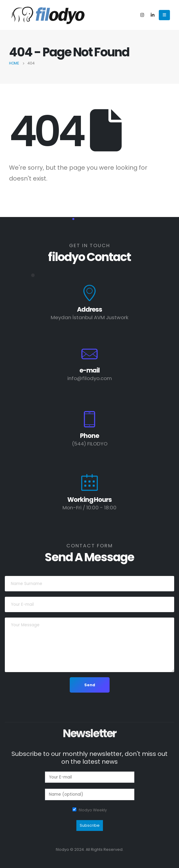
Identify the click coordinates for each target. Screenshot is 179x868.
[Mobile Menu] (164, 15)
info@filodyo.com (90, 378)
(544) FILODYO (90, 444)
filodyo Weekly (93, 810)
